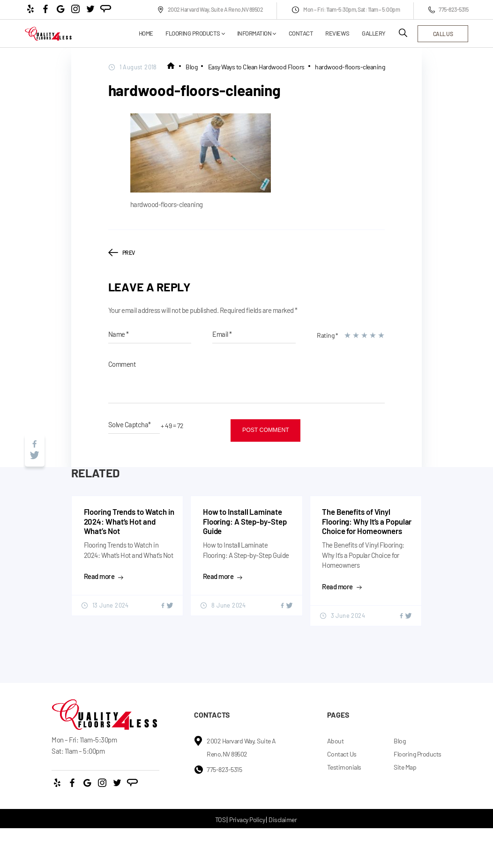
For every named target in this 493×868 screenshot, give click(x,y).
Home (146, 33)
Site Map (405, 767)
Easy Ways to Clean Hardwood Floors (256, 67)
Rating (327, 335)
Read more (104, 576)
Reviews (337, 33)
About (336, 741)
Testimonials (344, 767)
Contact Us (342, 754)
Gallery (374, 33)
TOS (220, 820)
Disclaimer (283, 820)
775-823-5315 (448, 10)
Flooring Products (193, 33)
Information (254, 33)
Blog (191, 67)
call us (443, 34)
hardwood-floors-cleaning (350, 67)
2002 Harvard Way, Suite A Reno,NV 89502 (210, 10)
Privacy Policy (247, 820)
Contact (301, 33)
